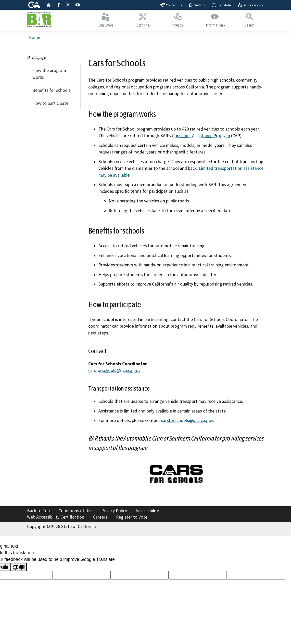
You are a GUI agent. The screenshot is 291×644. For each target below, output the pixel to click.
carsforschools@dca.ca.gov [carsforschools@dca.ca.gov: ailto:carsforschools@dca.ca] (114, 371)
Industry (178, 20)
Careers (100, 517)
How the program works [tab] (49, 74)
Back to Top (38, 511)
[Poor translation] (19, 567)
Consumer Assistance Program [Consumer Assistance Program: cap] (201, 136)
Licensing (143, 20)
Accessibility (147, 511)
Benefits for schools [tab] (52, 91)
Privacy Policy (114, 511)
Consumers (106, 20)
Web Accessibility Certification (56, 517)
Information (215, 20)
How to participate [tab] (50, 104)
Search (249, 19)
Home (34, 38)
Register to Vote (132, 517)
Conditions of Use (75, 511)
